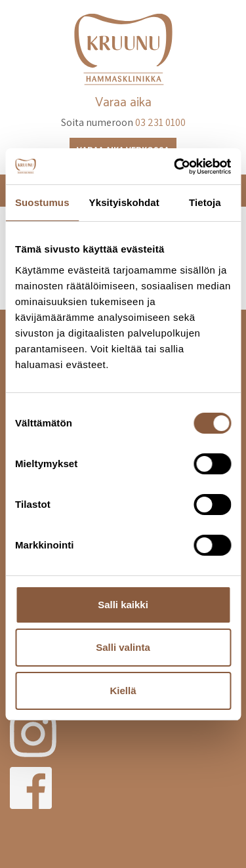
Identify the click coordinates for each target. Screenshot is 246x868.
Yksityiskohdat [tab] (124, 202)
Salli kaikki (123, 605)
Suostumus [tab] (42, 202)
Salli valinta (123, 647)
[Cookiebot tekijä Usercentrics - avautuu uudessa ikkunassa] (175, 167)
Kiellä (123, 691)
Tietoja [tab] (205, 202)
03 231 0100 (160, 122)
